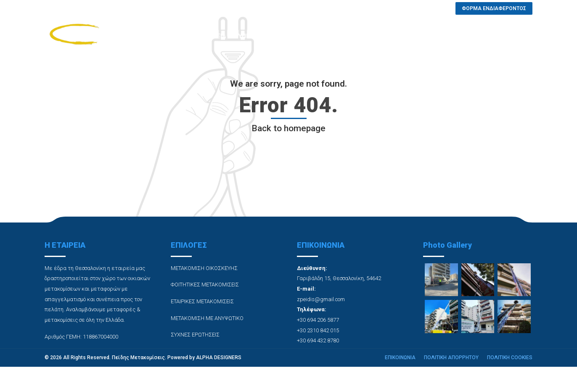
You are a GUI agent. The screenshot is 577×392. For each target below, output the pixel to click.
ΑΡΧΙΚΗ (171, 36)
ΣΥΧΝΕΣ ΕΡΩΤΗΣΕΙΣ (370, 36)
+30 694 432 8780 (318, 340)
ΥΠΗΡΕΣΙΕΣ (254, 36)
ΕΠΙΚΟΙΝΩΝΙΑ (428, 36)
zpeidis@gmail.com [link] (321, 299)
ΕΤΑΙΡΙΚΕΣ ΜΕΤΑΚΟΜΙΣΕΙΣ (202, 301)
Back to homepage (288, 128)
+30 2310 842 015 (318, 330)
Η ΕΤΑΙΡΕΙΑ (210, 36)
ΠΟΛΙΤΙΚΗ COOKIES (510, 358)
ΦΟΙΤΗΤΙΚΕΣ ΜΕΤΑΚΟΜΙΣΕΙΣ (205, 285)
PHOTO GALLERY (306, 36)
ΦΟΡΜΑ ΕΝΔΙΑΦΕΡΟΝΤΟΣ (496, 36)
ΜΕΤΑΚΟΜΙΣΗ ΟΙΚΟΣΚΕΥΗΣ (204, 268)
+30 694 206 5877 (318, 320)
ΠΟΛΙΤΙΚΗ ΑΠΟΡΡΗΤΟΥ (451, 358)
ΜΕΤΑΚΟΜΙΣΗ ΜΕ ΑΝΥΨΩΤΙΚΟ (207, 318)
